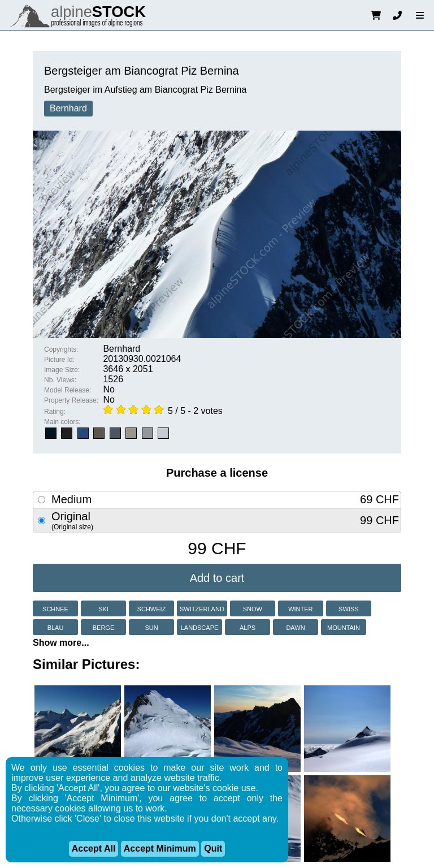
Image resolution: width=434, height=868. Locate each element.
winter (300, 608)
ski (103, 608)
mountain (344, 627)
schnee (55, 608)
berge (104, 627)
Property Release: (71, 400)
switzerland (202, 608)
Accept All (94, 848)
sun (151, 627)
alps (248, 627)
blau (56, 627)
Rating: (55, 412)
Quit (213, 848)
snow (253, 608)
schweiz (152, 608)
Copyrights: (61, 349)
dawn (295, 627)
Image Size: (62, 370)
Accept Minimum (160, 848)
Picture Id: (59, 360)
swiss (348, 608)
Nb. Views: (60, 380)
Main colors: (62, 422)
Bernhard (68, 108)
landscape (200, 627)
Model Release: (68, 390)
